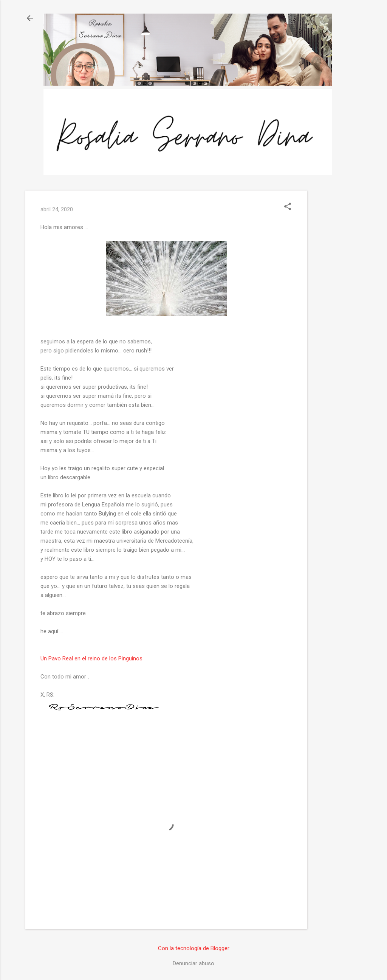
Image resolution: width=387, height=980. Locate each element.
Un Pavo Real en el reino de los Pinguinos (91, 658)
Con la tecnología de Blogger (194, 948)
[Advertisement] (337, 304)
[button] (288, 207)
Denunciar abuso (193, 963)
